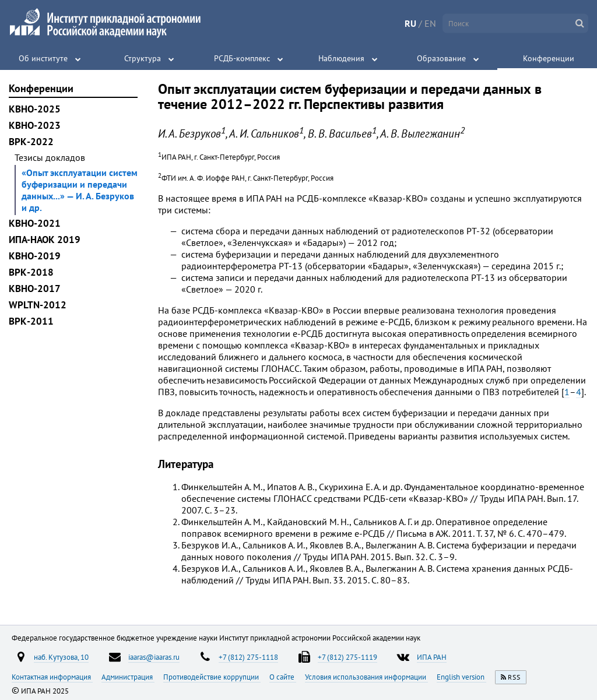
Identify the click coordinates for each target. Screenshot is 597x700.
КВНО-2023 (35, 125)
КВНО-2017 (35, 289)
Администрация (128, 677)
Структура (143, 58)
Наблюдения (341, 58)
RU (410, 23)
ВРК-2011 (31, 321)
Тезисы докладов (50, 157)
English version (461, 677)
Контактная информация (52, 677)
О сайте (283, 677)
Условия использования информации (366, 677)
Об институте (43, 58)
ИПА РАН (432, 657)
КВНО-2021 (35, 223)
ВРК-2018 (31, 272)
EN (430, 23)
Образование (441, 58)
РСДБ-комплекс (242, 58)
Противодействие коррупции (212, 677)
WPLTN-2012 (38, 305)
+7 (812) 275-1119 (347, 657)
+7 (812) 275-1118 (248, 657)
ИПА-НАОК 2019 (45, 240)
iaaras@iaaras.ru (154, 657)
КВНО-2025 (35, 109)
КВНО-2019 (35, 256)
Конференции (549, 58)
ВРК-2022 (31, 142)
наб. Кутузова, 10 (61, 657)
